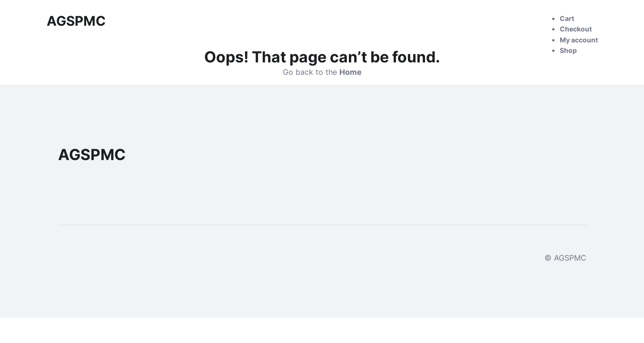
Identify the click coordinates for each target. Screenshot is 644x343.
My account (579, 40)
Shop (568, 50)
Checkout (576, 29)
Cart (567, 18)
